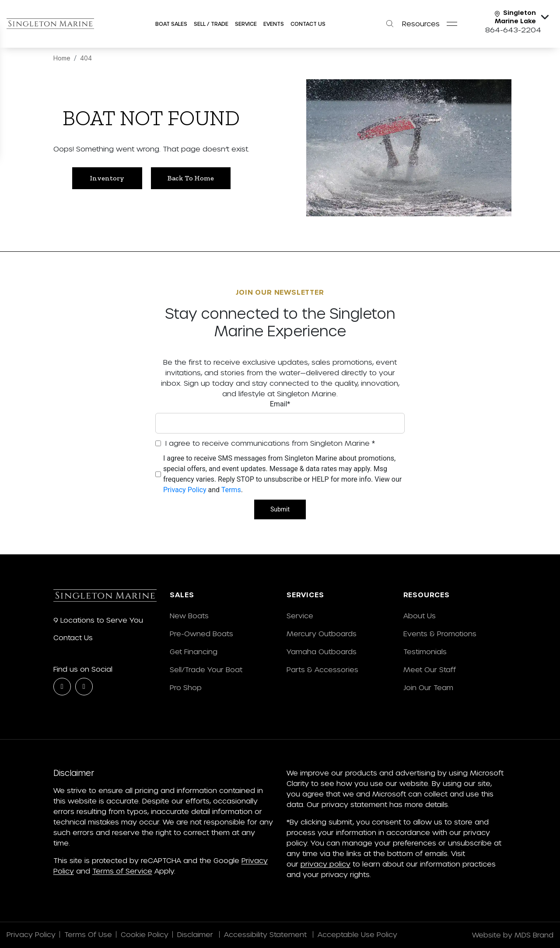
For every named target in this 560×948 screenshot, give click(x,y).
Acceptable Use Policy (359, 934)
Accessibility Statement (266, 934)
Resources (421, 23)
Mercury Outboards (322, 633)
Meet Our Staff (430, 669)
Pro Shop (186, 687)
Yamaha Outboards (322, 651)
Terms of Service (122, 871)
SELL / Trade (211, 24)
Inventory (107, 178)
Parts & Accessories (322, 669)
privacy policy (325, 864)
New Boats (189, 615)
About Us (420, 615)
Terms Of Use (88, 934)
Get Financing (194, 651)
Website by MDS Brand (513, 935)
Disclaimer (196, 934)
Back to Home (191, 178)
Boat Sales (171, 24)
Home (62, 58)
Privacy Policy (185, 490)
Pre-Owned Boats (201, 633)
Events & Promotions (440, 633)
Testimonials (425, 651)
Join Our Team (428, 687)
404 (86, 58)
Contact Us (308, 24)
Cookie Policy (145, 934)
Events (274, 24)
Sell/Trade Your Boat (206, 669)
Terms (231, 490)
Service (300, 615)
